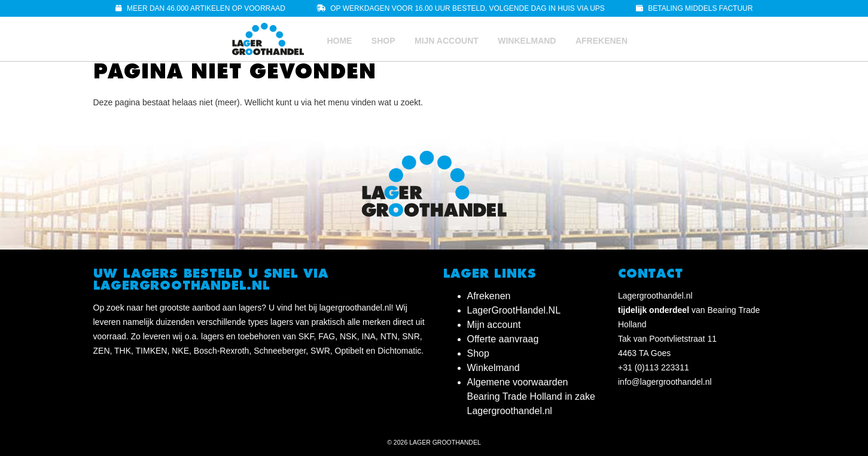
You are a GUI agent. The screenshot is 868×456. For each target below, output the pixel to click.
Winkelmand (527, 41)
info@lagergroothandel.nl (665, 382)
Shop (383, 41)
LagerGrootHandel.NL (514, 310)
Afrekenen (601, 41)
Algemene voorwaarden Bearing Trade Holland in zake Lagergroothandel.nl (531, 396)
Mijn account (447, 41)
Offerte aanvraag (503, 339)
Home (339, 41)
